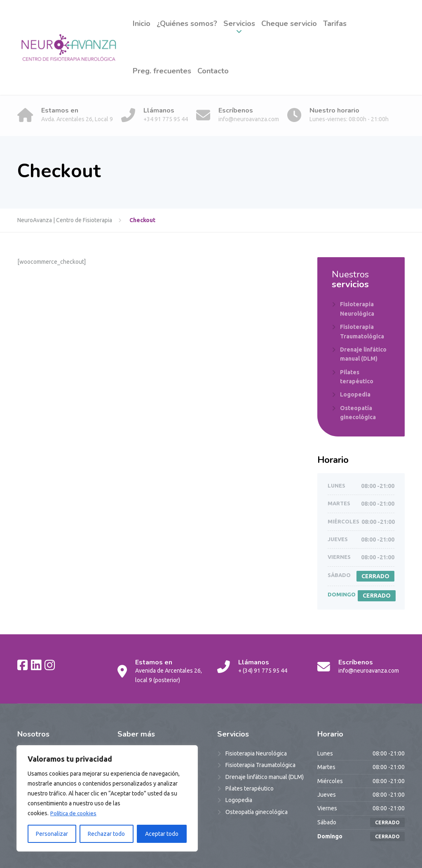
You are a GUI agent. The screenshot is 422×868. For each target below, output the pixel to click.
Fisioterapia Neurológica (357, 309)
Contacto (213, 71)
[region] (107, 798)
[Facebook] (22, 665)
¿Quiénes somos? (187, 23)
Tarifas (335, 23)
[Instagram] (50, 665)
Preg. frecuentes (162, 71)
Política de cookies (74, 813)
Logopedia (355, 394)
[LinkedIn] (36, 665)
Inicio (142, 23)
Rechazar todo (106, 834)
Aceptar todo (162, 834)
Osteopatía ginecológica (358, 413)
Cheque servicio (289, 23)
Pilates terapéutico (357, 377)
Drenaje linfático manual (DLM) (363, 354)
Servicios (239, 23)
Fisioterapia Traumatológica (362, 331)
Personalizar (52, 834)
